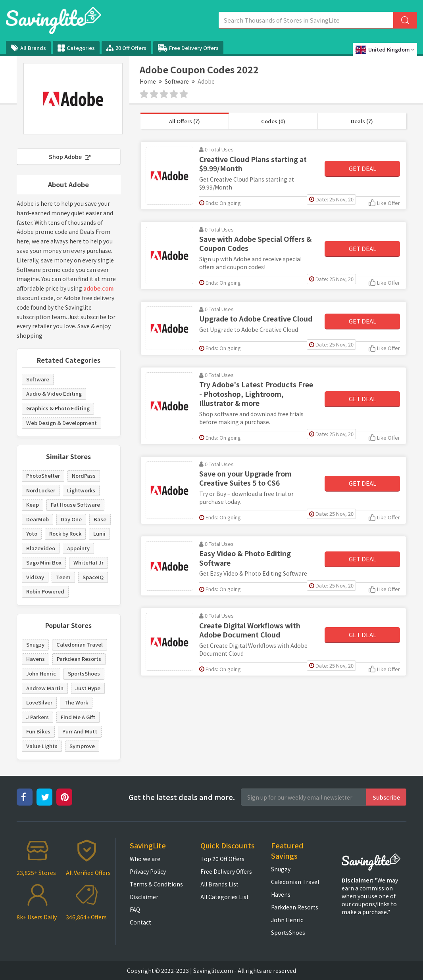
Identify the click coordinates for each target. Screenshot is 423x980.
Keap (33, 504)
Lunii (99, 533)
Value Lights (42, 746)
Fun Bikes (38, 731)
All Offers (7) (185, 121)
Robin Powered (45, 591)
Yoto (32, 533)
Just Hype (88, 688)
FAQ (135, 909)
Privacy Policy (148, 871)
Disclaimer (144, 897)
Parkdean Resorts (79, 659)
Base (100, 519)
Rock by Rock (65, 533)
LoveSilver (39, 702)
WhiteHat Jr (88, 562)
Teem (63, 577)
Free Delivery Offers (188, 48)
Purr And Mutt (80, 731)
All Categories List (225, 897)
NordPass (84, 476)
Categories (76, 48)
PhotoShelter (43, 476)
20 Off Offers (126, 48)
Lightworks (81, 490)
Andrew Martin (45, 688)
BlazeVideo (41, 548)
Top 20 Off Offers (222, 859)
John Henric (41, 673)
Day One (71, 519)
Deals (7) (362, 121)
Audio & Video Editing (54, 393)
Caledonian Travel (80, 644)
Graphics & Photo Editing (58, 408)
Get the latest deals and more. (182, 797)
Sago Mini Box (44, 562)
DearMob (37, 519)
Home (148, 81)
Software (177, 81)
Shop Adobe (70, 157)
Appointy (78, 548)
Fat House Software (75, 504)
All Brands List (219, 884)
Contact (140, 922)
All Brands (28, 48)
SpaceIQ (93, 577)
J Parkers (37, 717)
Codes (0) (273, 121)
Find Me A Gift (78, 717)
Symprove (82, 746)
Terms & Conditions (156, 884)
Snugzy (35, 644)
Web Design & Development (62, 423)
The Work (76, 702)
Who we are (145, 859)
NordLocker (41, 490)
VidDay (35, 577)
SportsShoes (84, 673)
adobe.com (98, 288)
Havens (36, 659)
